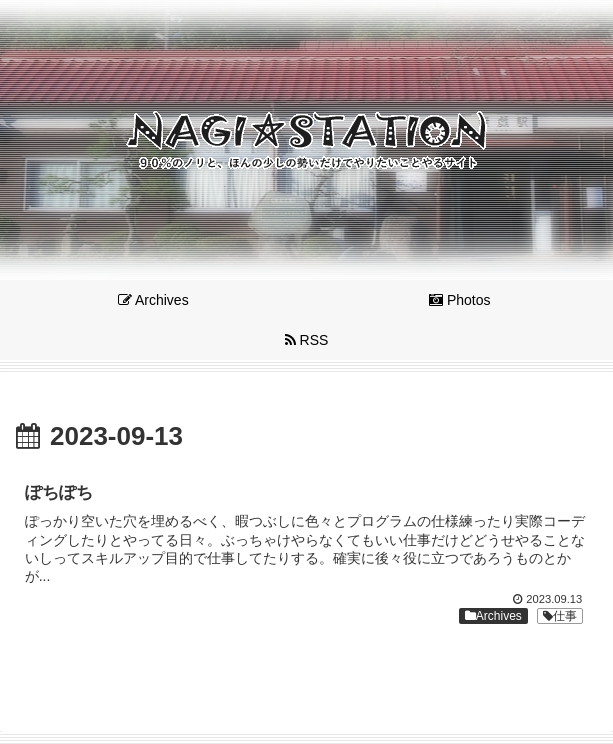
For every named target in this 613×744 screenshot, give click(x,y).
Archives (493, 616)
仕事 (560, 616)
